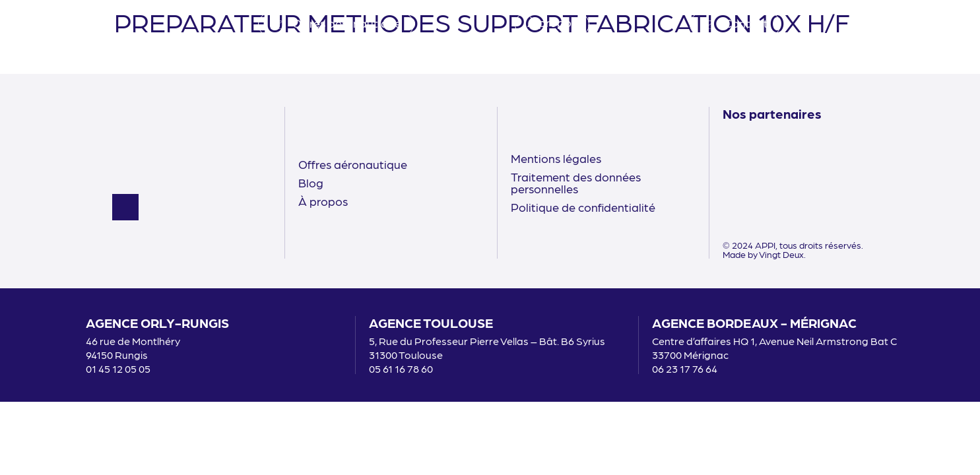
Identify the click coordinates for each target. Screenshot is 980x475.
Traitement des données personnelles (576, 182)
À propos (323, 201)
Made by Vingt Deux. (764, 254)
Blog (311, 182)
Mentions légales (556, 158)
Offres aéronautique (353, 164)
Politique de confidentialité (583, 207)
